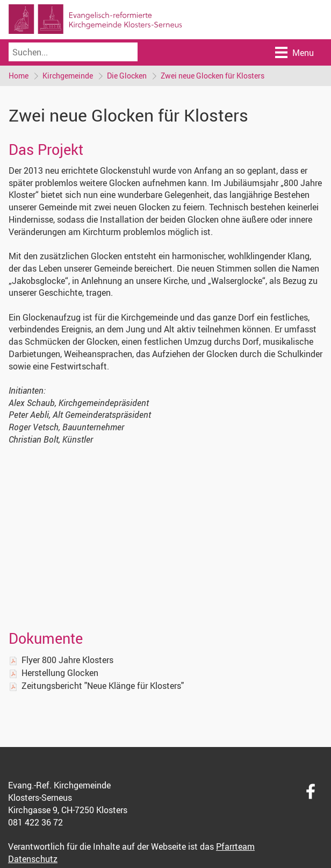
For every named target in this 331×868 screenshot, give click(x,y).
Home (19, 76)
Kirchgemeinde (68, 76)
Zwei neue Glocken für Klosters (213, 76)
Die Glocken (127, 76)
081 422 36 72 (35, 822)
